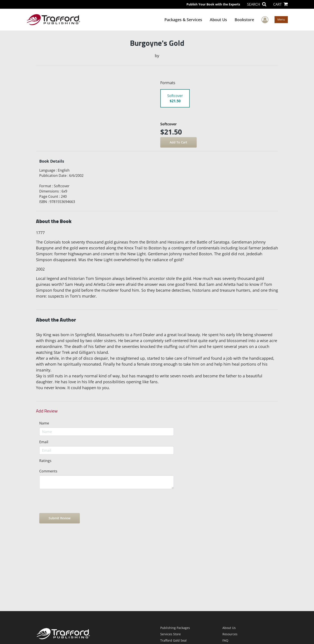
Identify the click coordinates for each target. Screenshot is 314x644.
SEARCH (257, 4)
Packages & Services (183, 20)
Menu (281, 19)
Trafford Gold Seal (173, 640)
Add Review (47, 411)
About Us (218, 20)
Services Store (171, 634)
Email (44, 442)
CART (281, 4)
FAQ (225, 640)
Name (44, 423)
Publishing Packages (175, 628)
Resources (230, 634)
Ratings (45, 461)
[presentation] (72, 501)
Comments (48, 471)
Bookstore (244, 20)
